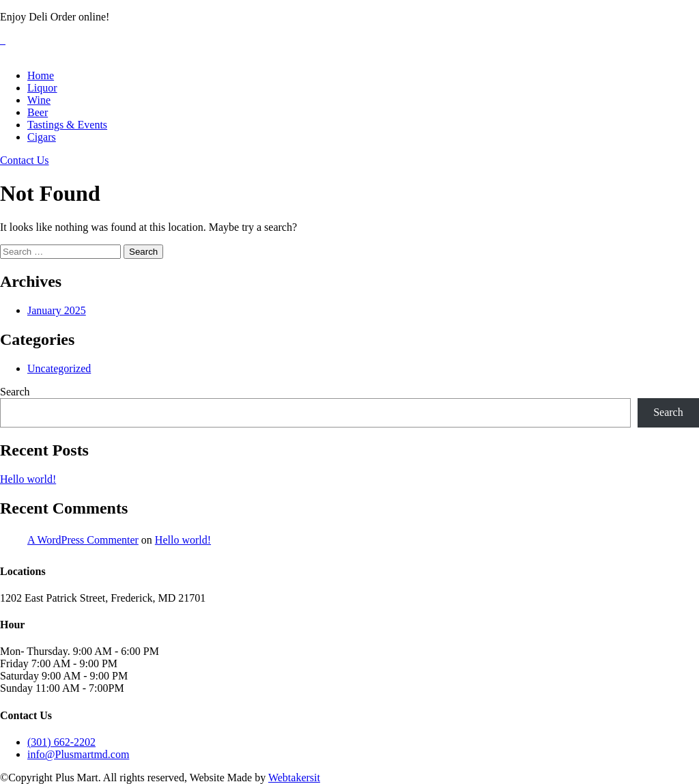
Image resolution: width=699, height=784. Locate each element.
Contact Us (25, 160)
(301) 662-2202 (61, 742)
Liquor (42, 88)
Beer (38, 112)
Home (41, 75)
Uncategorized (59, 368)
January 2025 (57, 310)
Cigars (42, 137)
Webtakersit (294, 778)
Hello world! (28, 479)
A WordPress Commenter (83, 540)
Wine (39, 100)
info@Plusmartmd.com (78, 754)
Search (15, 392)
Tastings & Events (67, 125)
